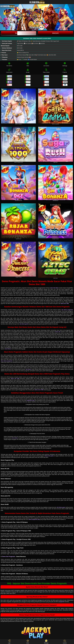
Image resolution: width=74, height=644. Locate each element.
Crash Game (9, 71)
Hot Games (9, 64)
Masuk (56, 33)
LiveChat (65, 642)
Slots (28, 64)
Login (9, 642)
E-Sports (65, 71)
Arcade (28, 71)
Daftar (18, 33)
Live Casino (46, 64)
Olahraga (65, 64)
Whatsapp (46, 642)
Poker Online (46, 71)
